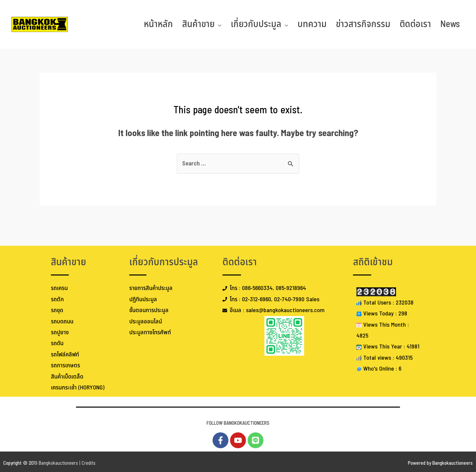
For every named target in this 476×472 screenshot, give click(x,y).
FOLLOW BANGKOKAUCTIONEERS (238, 423)
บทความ (312, 24)
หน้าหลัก (158, 24)
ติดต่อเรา (415, 24)
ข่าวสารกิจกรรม (363, 24)
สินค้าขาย (198, 24)
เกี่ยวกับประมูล (256, 24)
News (450, 24)
